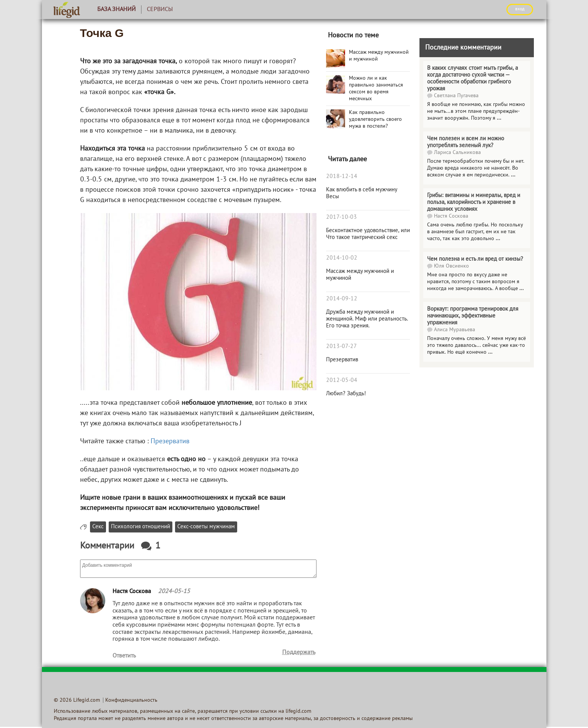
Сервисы (160, 10)
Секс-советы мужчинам (206, 527)
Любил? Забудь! (346, 394)
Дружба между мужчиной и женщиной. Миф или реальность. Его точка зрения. (367, 319)
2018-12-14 (342, 176)
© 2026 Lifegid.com (77, 700)
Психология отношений (141, 527)
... (499, 118)
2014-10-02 (342, 258)
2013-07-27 (341, 346)
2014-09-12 (342, 299)
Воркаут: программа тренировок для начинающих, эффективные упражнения (473, 316)
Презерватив (170, 442)
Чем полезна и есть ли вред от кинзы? (475, 259)
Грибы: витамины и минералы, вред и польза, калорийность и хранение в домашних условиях (474, 202)
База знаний (116, 10)
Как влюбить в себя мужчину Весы (361, 193)
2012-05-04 (342, 380)
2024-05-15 (174, 592)
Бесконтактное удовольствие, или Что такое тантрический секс (368, 234)
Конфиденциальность (131, 700)
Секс (98, 527)
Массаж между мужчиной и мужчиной (360, 275)
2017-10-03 (341, 217)
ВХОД (520, 9)
